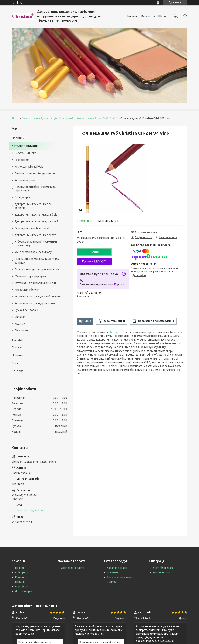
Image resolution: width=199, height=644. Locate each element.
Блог (15, 363)
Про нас (17, 347)
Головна (132, 16)
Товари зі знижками (119, 577)
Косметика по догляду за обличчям (37, 296)
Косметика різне (25, 180)
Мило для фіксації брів (29, 167)
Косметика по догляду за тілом (35, 303)
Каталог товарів (117, 568)
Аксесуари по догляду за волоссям (37, 269)
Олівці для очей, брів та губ (39, 118)
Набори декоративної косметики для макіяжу (36, 243)
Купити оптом (162, 572)
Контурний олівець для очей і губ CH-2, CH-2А (89, 118)
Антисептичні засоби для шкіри (35, 173)
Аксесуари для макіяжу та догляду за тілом (37, 261)
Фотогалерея (24, 591)
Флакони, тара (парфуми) (31, 276)
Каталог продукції (25, 146)
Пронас (20, 568)
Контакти (18, 371)
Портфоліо (22, 586)
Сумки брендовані (26, 310)
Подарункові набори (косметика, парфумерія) (35, 189)
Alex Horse (21, 330)
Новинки (18, 138)
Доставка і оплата (73, 568)
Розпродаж (22, 160)
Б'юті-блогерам (163, 568)
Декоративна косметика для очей (36, 221)
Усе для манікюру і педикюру (33, 252)
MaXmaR (20, 324)
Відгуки (17, 340)
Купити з (94, 261)
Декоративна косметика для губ (35, 235)
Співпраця (22, 572)
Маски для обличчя (27, 290)
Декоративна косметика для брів (36, 215)
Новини (17, 355)
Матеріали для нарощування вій (35, 283)
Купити (94, 252)
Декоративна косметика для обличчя (33, 206)
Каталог (147, 16)
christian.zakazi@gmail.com (28, 510)
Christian (114, 332)
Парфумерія (22, 197)
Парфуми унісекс (25, 153)
